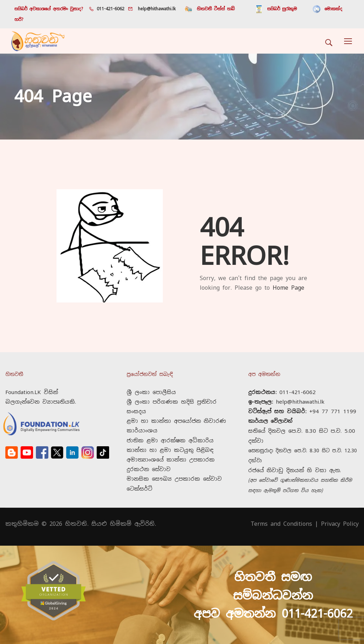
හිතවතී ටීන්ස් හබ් (216, 9)
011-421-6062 (111, 9)
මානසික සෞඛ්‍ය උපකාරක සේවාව (174, 470)
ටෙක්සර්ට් (139, 479)
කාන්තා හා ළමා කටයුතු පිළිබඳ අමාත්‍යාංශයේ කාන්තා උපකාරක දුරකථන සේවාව (171, 450)
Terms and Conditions (281, 514)
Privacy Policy (340, 514)
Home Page (288, 278)
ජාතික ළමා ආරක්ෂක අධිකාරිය (170, 431)
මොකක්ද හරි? (315, 9)
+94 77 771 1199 (333, 402)
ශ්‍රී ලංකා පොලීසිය (151, 383)
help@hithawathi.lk (156, 9)
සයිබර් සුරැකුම (270, 9)
